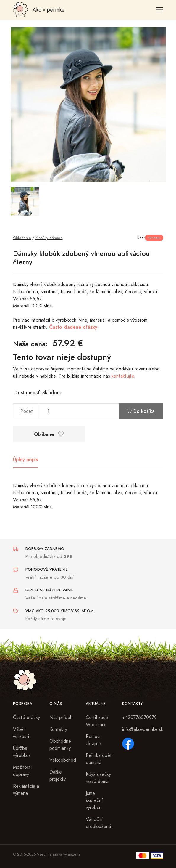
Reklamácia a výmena (26, 790)
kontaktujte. (123, 376)
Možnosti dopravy (22, 771)
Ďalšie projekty (58, 776)
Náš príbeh (61, 718)
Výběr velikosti (21, 733)
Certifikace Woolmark (97, 721)
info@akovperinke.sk (143, 729)
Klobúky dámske (49, 238)
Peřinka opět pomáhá (99, 759)
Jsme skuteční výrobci (94, 800)
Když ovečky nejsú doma (98, 778)
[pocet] (79, 411)
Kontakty (58, 729)
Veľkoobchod (63, 760)
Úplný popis (25, 459)
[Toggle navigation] (160, 10)
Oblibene (49, 434)
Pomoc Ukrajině (93, 740)
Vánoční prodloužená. (99, 823)
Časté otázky (26, 718)
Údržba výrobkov (22, 752)
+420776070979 (139, 718)
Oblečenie (22, 238)
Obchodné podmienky (60, 745)
